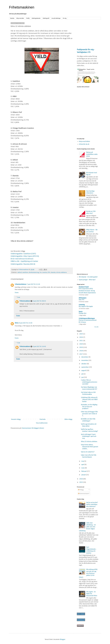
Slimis (17, 323)
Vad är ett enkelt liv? (88, 452)
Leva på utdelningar (56, 18)
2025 (81, 334)
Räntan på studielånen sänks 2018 (92, 154)
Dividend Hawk (84, 287)
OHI (49, 272)
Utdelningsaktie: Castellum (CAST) (23, 254)
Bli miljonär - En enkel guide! (88, 277)
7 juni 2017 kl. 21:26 (33, 284)
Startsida (12, 18)
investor (45, 272)
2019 (81, 347)
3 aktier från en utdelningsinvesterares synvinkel (89, 382)
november (85, 360)
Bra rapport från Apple (86, 307)
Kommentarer (83, 494)
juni (83, 377)
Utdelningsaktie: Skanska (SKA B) (23, 264)
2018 (81, 351)
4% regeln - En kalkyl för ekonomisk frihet (92, 594)
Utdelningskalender (36, 18)
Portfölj (28, 18)
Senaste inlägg (16, 419)
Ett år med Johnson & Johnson (22, 259)
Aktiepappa (82, 298)
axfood (20, 272)
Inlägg (81, 490)
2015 (81, 482)
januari (84, 475)
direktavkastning (34, 272)
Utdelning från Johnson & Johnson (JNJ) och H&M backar (89, 400)
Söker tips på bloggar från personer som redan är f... (89, 414)
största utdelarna (61, 272)
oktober (84, 364)
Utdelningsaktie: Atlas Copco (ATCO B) (25, 256)
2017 (81, 354)
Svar (19, 297)
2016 (81, 479)
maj (83, 461)
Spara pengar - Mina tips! (87, 280)
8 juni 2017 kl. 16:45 (39, 347)
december (85, 357)
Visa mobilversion (42, 423)
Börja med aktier (20, 18)
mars (83, 468)
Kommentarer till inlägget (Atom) (33, 428)
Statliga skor (83, 313)
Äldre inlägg (68, 419)
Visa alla (96, 327)
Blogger (63, 639)
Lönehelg (82, 305)
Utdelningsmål (46, 18)
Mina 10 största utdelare (89, 442)
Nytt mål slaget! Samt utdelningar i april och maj (89, 436)
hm (41, 272)
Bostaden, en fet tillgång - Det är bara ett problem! (90, 407)
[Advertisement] (42, 403)
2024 (81, 337)
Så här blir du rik (84, 144)
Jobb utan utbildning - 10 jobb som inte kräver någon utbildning (87, 527)
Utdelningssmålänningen (87, 319)
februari (84, 471)
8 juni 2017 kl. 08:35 (39, 301)
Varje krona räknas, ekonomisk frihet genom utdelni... (90, 447)
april (83, 465)
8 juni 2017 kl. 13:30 (26, 323)
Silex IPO (81, 300)
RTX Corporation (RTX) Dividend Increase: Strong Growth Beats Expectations (87, 291)
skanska (53, 272)
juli (82, 374)
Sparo (81, 312)
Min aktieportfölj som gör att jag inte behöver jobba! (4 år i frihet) (88, 573)
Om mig (65, 18)
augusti (84, 371)
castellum (25, 272)
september (85, 367)
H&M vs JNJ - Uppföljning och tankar (24, 261)
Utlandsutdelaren (20, 284)
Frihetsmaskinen (22, 7)
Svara (17, 293)
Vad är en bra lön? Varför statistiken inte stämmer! (92, 505)
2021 (81, 341)
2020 (81, 344)
